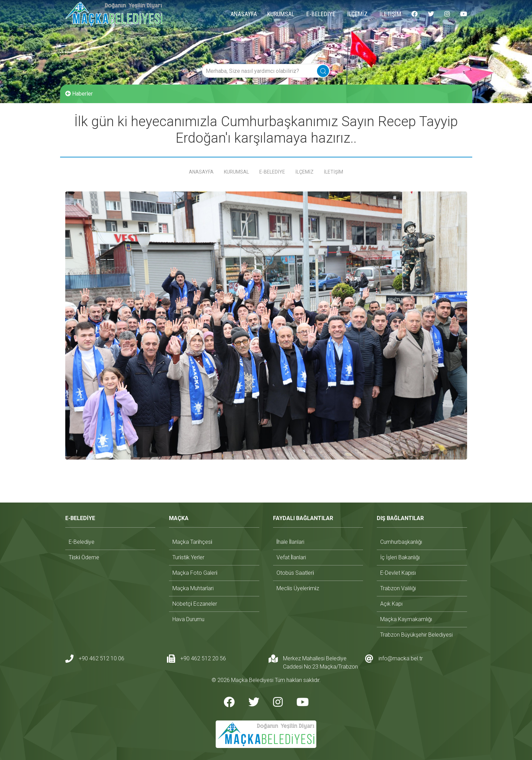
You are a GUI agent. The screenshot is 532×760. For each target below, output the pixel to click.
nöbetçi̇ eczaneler (195, 604)
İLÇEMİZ (357, 14)
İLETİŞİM (390, 14)
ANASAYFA (244, 14)
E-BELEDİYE (321, 14)
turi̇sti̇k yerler (188, 557)
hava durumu (188, 619)
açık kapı (391, 604)
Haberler (79, 94)
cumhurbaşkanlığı (401, 542)
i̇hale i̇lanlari (291, 542)
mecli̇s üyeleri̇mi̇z (298, 588)
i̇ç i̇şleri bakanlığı (400, 557)
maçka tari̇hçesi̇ (192, 542)
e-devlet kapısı (398, 573)
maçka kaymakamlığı (406, 619)
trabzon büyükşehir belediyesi (416, 635)
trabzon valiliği (398, 588)
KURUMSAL (281, 14)
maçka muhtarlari (193, 588)
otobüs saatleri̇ (295, 573)
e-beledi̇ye (82, 542)
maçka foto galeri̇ (195, 573)
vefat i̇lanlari (291, 557)
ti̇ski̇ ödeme (84, 557)
